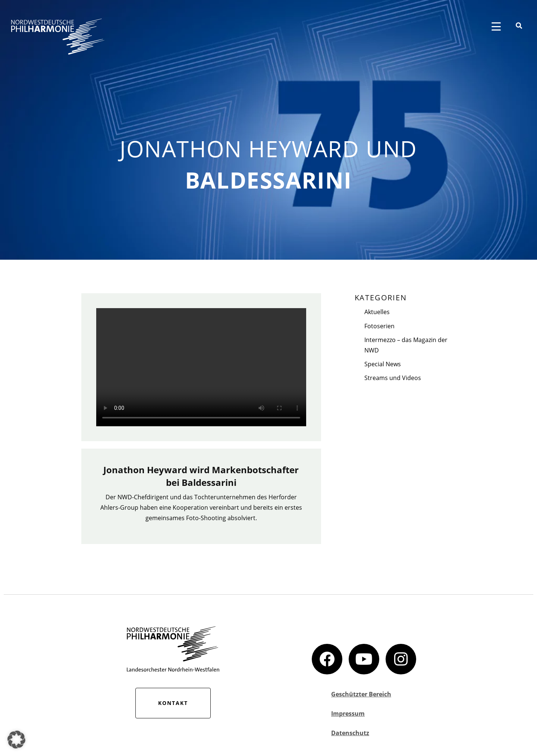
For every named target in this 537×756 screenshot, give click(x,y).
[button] (16, 740)
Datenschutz (350, 733)
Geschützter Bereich (361, 694)
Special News (383, 364)
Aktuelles (377, 312)
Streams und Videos (393, 378)
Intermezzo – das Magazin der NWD (406, 345)
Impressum (348, 714)
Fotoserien (379, 326)
